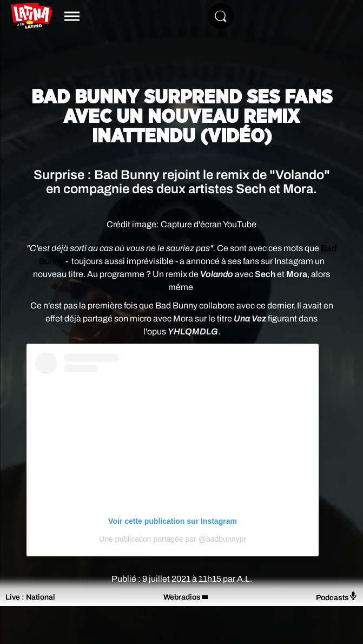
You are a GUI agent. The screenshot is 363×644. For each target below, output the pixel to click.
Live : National (30, 597)
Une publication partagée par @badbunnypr (173, 539)
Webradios (182, 597)
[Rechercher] (221, 16)
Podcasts (337, 597)
